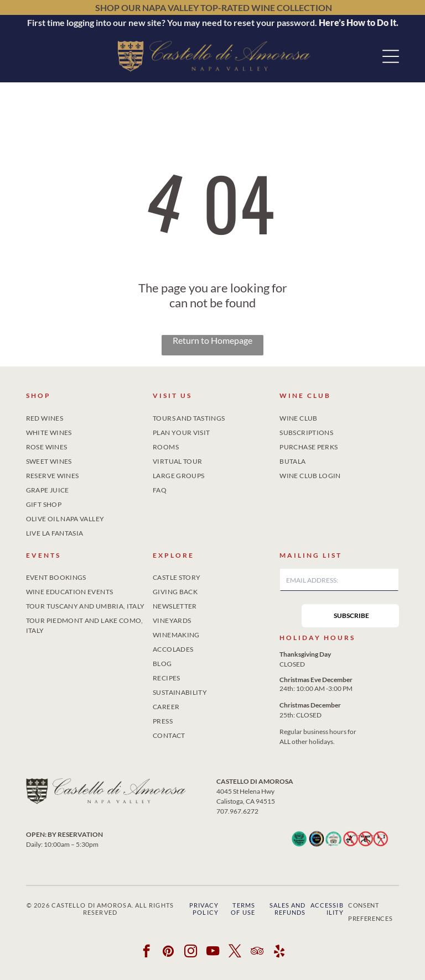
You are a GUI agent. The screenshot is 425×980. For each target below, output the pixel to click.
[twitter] (235, 966)
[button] (391, 56)
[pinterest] (169, 966)
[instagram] (191, 966)
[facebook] (146, 966)
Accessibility (327, 922)
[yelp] (279, 966)
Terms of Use (243, 922)
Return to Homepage (212, 340)
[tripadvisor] (257, 966)
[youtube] (213, 966)
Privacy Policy (204, 922)
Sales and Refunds (288, 922)
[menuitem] (86, 416)
